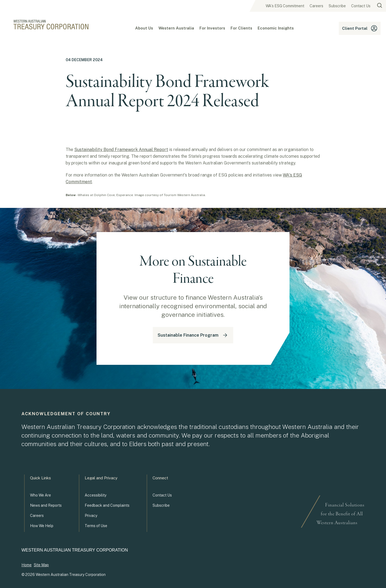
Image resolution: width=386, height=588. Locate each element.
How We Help (42, 526)
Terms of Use (96, 526)
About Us (144, 28)
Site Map (41, 565)
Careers (316, 6)
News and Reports (46, 505)
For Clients (241, 28)
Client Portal (360, 28)
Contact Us (361, 6)
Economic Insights (276, 28)
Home (27, 565)
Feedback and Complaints (107, 505)
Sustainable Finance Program (193, 335)
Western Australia (176, 28)
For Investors (212, 28)
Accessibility (96, 495)
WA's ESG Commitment (285, 6)
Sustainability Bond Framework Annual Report (121, 150)
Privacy (91, 516)
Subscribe (337, 6)
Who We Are (40, 495)
